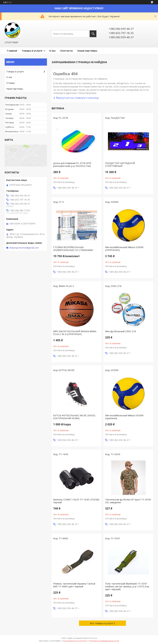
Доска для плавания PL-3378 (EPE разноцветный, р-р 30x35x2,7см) (72, 164)
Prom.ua (93, 638)
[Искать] (93, 34)
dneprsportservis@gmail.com (24, 248)
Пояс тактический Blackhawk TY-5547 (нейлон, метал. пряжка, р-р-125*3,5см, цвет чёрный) (127, 586)
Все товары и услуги (101, 623)
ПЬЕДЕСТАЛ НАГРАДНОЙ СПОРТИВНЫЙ (120, 164)
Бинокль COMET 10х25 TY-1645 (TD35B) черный (76, 501)
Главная (12, 51)
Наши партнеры (15, 89)
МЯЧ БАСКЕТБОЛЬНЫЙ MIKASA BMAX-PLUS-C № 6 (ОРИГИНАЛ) (75, 333)
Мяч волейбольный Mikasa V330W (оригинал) (124, 417)
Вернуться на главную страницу (77, 98)
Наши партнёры (87, 51)
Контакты (67, 51)
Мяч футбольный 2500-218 (121, 331)
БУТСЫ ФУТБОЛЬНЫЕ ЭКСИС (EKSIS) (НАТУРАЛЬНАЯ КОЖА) (74, 417)
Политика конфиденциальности (104, 641)
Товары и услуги (32, 51)
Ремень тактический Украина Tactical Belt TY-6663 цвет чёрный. (74, 585)
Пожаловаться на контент (75, 641)
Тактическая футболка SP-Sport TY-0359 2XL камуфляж (128, 501)
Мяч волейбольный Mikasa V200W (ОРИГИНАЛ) (124, 249)
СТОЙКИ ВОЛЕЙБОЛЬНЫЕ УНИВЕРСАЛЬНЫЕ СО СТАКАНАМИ (73, 249)
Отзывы (10, 83)
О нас (52, 51)
